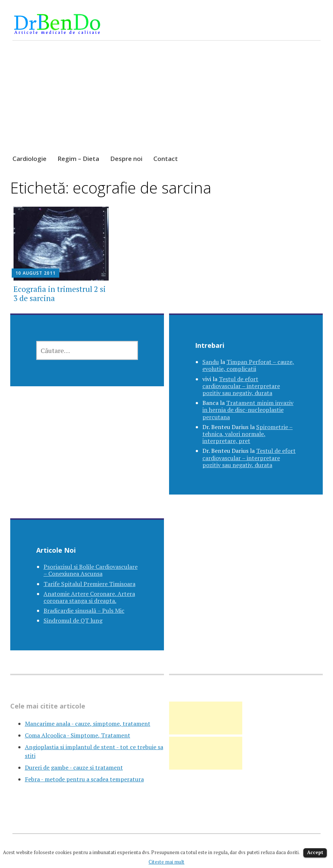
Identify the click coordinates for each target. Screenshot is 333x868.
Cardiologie (29, 159)
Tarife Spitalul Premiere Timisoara (89, 584)
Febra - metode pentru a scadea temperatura (84, 779)
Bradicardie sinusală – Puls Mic (84, 610)
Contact (166, 159)
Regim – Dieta (78, 159)
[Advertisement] (166, 104)
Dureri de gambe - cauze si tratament (74, 767)
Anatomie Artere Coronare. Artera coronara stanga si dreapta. (89, 597)
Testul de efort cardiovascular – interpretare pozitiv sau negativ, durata (241, 386)
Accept (315, 852)
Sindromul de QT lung (73, 620)
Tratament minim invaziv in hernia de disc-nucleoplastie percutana (248, 410)
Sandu (211, 362)
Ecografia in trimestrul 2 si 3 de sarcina (60, 294)
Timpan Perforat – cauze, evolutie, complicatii (248, 365)
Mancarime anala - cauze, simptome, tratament (88, 724)
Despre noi (126, 159)
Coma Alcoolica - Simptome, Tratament (78, 735)
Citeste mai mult (166, 862)
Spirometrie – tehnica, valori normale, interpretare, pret (248, 434)
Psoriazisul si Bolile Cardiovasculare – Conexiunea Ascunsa (91, 570)
